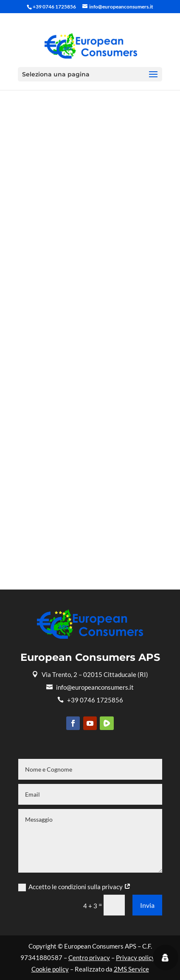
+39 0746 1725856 (90, 700)
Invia (147, 905)
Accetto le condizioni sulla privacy (75, 887)
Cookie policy (50, 969)
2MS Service (131, 969)
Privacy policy (135, 958)
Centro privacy (89, 958)
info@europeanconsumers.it (90, 687)
